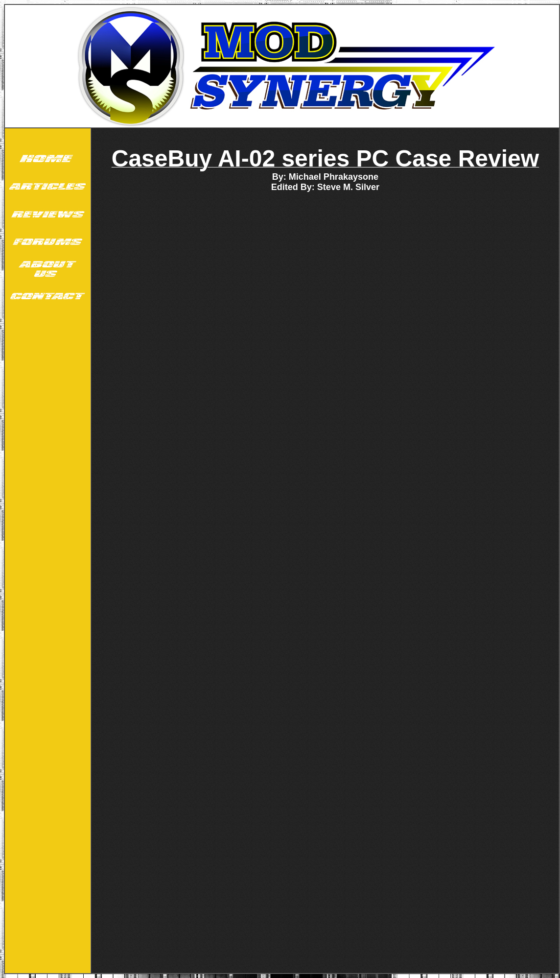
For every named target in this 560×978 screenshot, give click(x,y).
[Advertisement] (47, 464)
